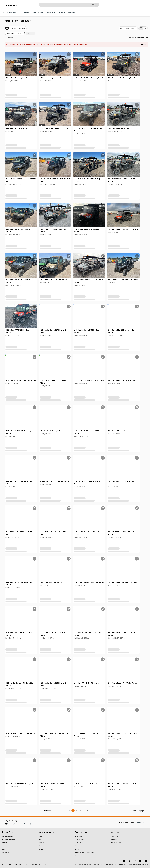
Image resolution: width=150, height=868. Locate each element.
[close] (90, 424)
